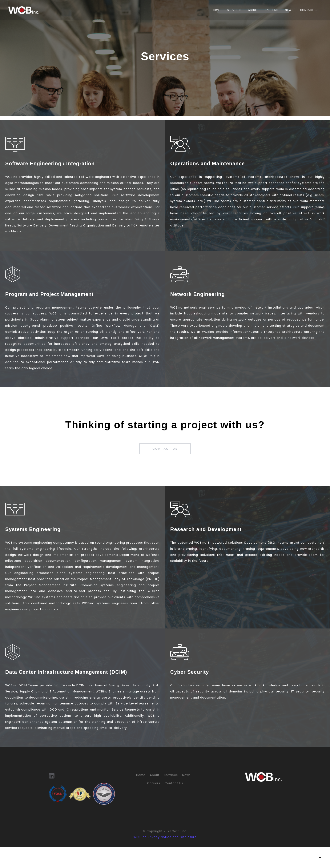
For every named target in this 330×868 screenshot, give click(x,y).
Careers (269, 10)
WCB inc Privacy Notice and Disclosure (165, 858)
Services (232, 10)
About (251, 10)
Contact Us (307, 10)
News (287, 10)
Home (214, 10)
